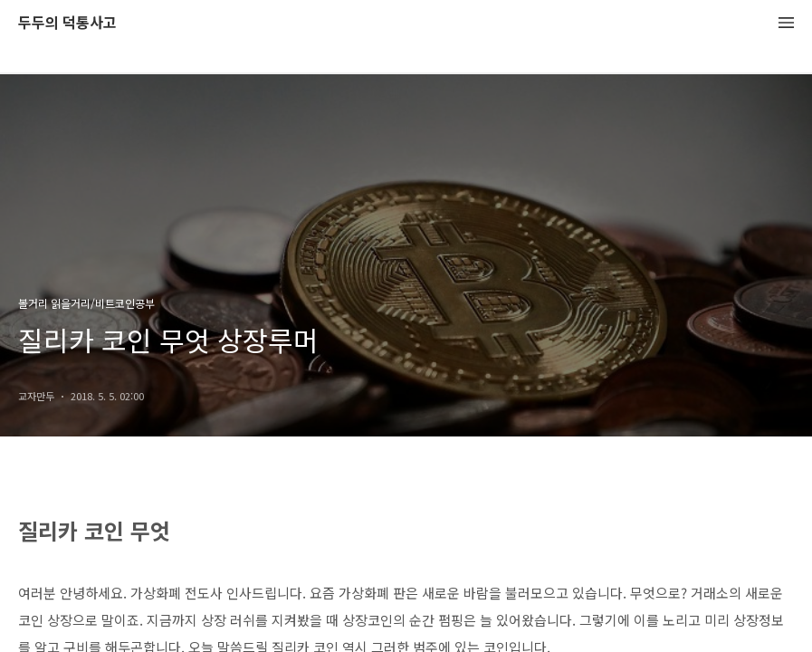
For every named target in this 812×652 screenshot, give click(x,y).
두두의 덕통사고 (67, 23)
